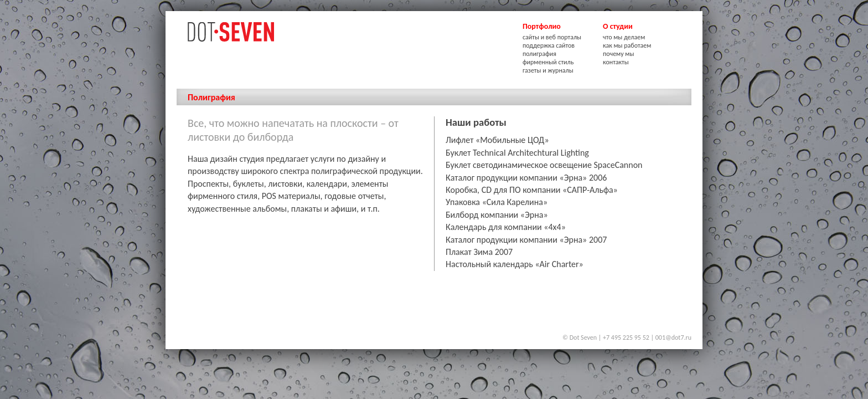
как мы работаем (627, 45)
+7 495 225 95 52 (626, 337)
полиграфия (539, 54)
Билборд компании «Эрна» (497, 215)
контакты (616, 62)
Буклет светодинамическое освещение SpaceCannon (544, 165)
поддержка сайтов (549, 45)
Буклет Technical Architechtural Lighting (517, 153)
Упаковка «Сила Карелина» (497, 202)
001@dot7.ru (673, 337)
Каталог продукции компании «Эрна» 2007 (526, 240)
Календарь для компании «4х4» (506, 227)
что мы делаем (624, 37)
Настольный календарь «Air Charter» (515, 264)
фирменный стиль (548, 62)
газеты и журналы (548, 70)
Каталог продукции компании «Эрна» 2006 (526, 178)
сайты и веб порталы (552, 37)
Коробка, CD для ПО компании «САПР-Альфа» (532, 190)
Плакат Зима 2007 (479, 252)
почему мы (618, 54)
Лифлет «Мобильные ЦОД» (497, 140)
